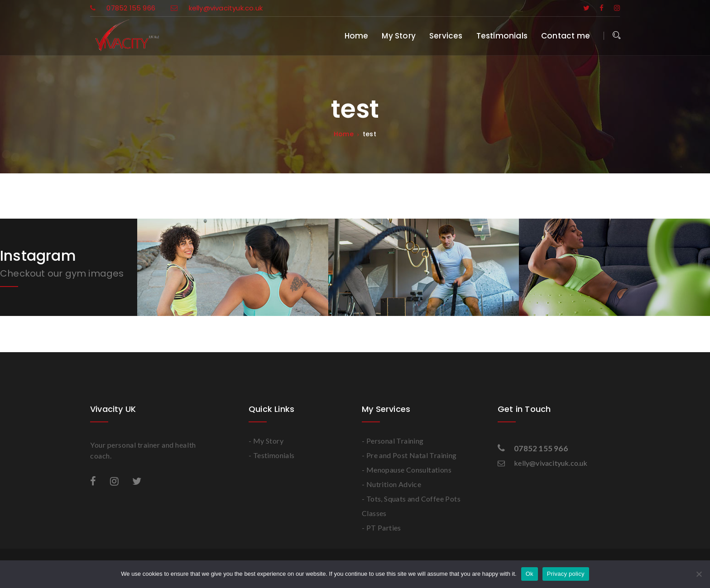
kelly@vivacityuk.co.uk (217, 8)
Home (357, 36)
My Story (399, 36)
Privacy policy (566, 574)
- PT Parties (381, 528)
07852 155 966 (124, 8)
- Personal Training (393, 441)
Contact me (566, 36)
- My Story (266, 441)
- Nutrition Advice (391, 484)
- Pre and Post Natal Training (409, 455)
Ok (530, 574)
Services (446, 36)
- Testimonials (272, 455)
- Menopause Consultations (407, 470)
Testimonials (502, 36)
